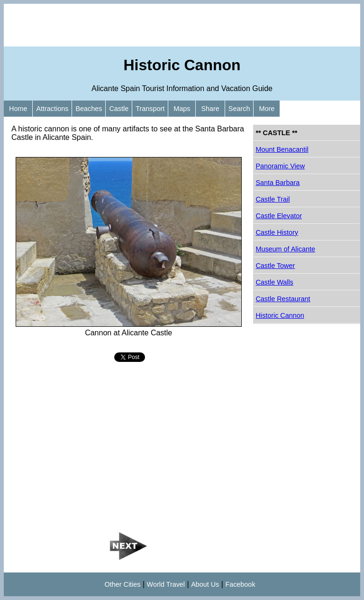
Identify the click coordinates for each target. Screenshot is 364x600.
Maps (182, 109)
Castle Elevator (279, 216)
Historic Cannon (280, 315)
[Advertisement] (182, 25)
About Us (205, 584)
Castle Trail (273, 199)
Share (210, 109)
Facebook (240, 584)
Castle (119, 109)
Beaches (89, 109)
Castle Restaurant (283, 299)
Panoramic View (280, 166)
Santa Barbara (278, 183)
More (267, 109)
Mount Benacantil (282, 149)
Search (239, 109)
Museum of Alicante (285, 249)
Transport (150, 109)
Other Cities (123, 584)
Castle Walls (274, 282)
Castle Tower (275, 266)
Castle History (277, 232)
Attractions (52, 109)
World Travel (166, 584)
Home (18, 109)
